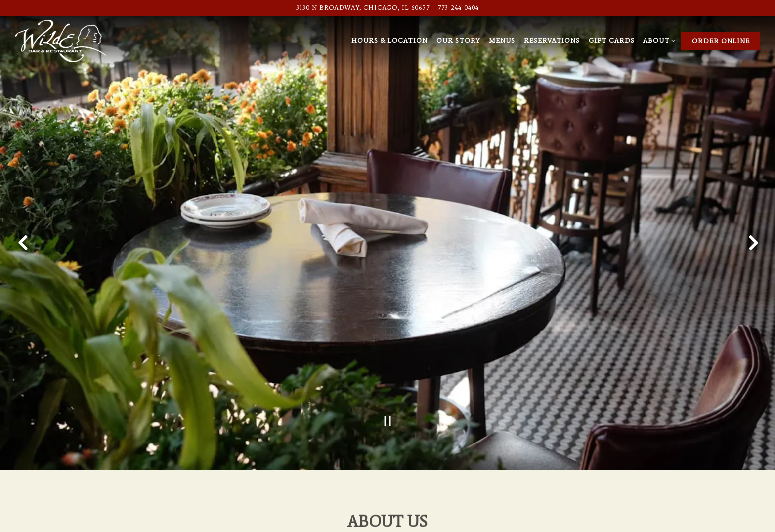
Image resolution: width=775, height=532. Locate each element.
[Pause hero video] (388, 404)
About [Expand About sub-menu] (658, 40)
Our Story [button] (458, 40)
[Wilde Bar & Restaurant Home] (60, 40)
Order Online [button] (721, 41)
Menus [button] (502, 40)
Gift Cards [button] (612, 40)
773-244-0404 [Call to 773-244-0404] (458, 8)
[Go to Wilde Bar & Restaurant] (363, 8)
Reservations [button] (552, 40)
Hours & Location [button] (389, 40)
